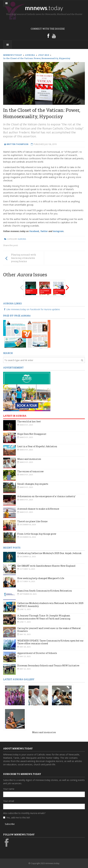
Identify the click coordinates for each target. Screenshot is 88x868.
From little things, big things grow (37, 534)
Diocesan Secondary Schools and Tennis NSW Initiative (48, 665)
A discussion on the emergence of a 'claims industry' (46, 496)
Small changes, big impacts (33, 484)
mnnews (44, 8)
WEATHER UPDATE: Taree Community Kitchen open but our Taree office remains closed (50, 642)
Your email (9, 801)
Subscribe (10, 824)
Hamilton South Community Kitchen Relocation (45, 591)
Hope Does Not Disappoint (32, 434)
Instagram (58, 231)
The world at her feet (29, 421)
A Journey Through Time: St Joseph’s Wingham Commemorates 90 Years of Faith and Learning (44, 617)
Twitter (44, 231)
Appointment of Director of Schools (37, 653)
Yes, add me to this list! (18, 818)
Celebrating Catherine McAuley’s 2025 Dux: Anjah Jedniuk (49, 553)
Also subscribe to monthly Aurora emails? (24, 813)
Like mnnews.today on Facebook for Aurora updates (32, 309)
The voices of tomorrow (30, 471)
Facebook (34, 231)
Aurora (22, 239)
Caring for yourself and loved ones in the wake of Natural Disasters (49, 630)
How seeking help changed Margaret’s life (41, 578)
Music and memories (29, 459)
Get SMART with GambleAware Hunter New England (46, 566)
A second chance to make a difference (38, 509)
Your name (9, 789)
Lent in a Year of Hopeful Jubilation (37, 446)
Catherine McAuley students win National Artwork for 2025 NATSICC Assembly (50, 605)
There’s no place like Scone (32, 521)
